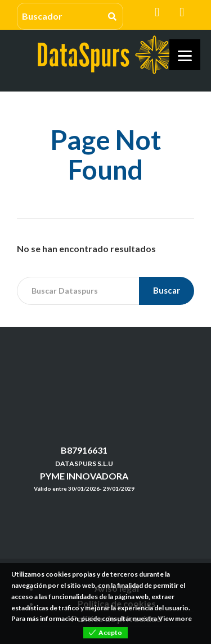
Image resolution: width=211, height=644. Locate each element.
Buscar (167, 290)
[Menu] (185, 55)
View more (175, 618)
